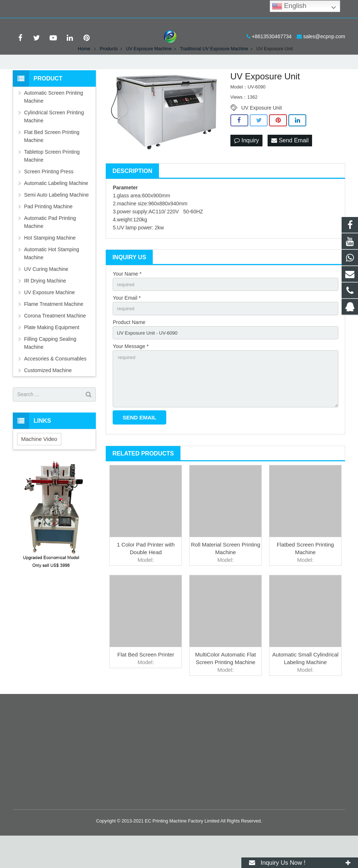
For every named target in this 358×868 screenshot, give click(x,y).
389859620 (204, 767)
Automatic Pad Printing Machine (50, 248)
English (289, 6)
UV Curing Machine (46, 295)
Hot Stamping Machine (50, 263)
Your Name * (127, 299)
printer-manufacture (212, 809)
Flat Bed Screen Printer (146, 687)
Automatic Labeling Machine (56, 209)
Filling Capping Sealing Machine (50, 368)
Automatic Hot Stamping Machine (52, 279)
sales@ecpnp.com (91, 9)
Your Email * (127, 324)
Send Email (290, 166)
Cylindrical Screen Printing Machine (54, 142)
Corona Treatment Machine (55, 341)
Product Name (129, 350)
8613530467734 (209, 778)
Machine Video (39, 464)
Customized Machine (48, 396)
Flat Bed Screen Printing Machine (52, 162)
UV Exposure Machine (49, 318)
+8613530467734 (38, 9)
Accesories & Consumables (55, 384)
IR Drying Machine (45, 306)
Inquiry (246, 166)
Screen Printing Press (49, 197)
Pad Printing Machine (48, 232)
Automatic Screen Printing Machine (54, 122)
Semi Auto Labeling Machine (56, 220)
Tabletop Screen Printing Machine (52, 181)
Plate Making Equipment (52, 353)
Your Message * (131, 375)
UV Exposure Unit (262, 133)
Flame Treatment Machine (54, 330)
